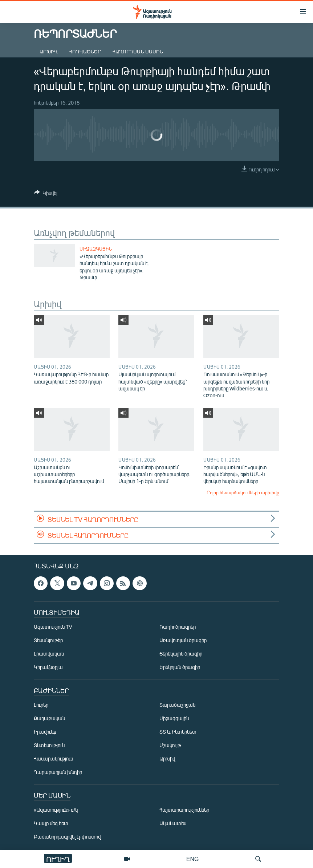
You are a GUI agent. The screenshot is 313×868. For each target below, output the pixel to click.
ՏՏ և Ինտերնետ (178, 732)
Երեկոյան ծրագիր (180, 667)
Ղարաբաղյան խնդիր (58, 772)
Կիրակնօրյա (48, 667)
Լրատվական (49, 654)
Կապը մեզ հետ (51, 824)
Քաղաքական (49, 719)
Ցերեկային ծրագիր (181, 654)
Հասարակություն (53, 759)
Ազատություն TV (53, 627)
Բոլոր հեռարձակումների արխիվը (243, 492)
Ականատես (173, 824)
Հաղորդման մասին (138, 51)
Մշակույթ (170, 745)
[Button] (46, 194)
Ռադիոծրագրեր (178, 627)
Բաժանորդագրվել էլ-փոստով (67, 837)
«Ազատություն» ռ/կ (56, 810)
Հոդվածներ (85, 51)
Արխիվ (49, 51)
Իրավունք (45, 732)
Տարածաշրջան (177, 705)
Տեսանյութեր (48, 640)
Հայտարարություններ (184, 810)
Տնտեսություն (49, 745)
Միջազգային (96, 249)
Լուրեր (41, 705)
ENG (193, 859)
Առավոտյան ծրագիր (183, 640)
